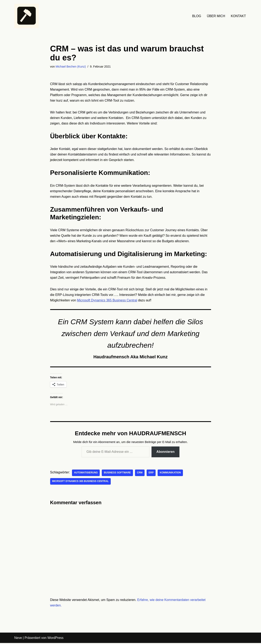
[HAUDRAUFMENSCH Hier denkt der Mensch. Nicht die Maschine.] (27, 16)
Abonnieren (165, 453)
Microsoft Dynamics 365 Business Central (107, 301)
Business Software (118, 474)
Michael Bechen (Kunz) (71, 67)
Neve (18, 639)
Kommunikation (171, 474)
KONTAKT (238, 16)
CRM (140, 474)
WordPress (55, 639)
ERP (151, 474)
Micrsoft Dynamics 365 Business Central (81, 482)
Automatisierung (86, 474)
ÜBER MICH (216, 16)
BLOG (196, 16)
